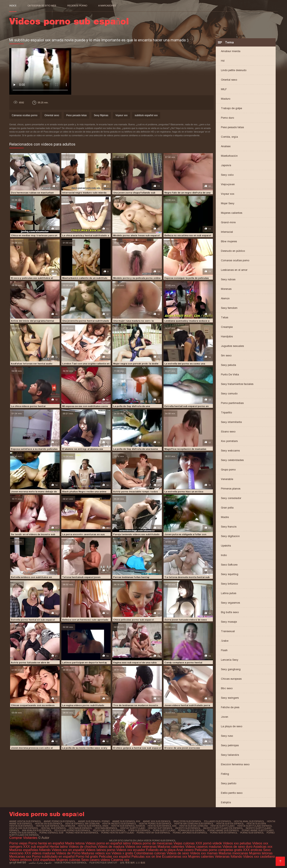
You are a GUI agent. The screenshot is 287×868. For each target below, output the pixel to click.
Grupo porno (228, 470)
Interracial (227, 232)
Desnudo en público (233, 251)
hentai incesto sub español (119, 824)
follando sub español (218, 821)
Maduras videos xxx (96, 853)
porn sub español (139, 830)
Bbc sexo (227, 688)
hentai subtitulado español (255, 826)
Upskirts (226, 546)
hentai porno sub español (155, 824)
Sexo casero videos (96, 860)
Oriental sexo (229, 80)
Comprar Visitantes (24, 838)
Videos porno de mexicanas (152, 843)
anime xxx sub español (157, 821)
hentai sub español (21, 826)
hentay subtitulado (133, 828)
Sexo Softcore (229, 565)
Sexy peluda (228, 365)
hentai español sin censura (82, 824)
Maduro (226, 99)
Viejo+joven (228, 184)
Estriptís (226, 802)
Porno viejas (18, 843)
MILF (224, 89)
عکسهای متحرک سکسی (40, 863)
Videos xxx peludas (237, 843)
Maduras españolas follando (30, 850)
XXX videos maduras (40, 853)
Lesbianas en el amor (234, 270)
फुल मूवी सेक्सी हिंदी (18, 863)
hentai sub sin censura (193, 826)
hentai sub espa (256, 824)
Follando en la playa (161, 850)
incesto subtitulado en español (223, 828)
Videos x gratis (123, 853)
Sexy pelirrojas (230, 745)
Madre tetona (75, 843)
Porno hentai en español (46, 843)
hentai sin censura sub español (194, 824)
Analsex (226, 146)
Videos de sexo (178, 853)
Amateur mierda (231, 51)
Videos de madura (111, 847)
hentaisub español (80, 828)
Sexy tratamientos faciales (237, 384)
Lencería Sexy (230, 660)
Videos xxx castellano (259, 857)
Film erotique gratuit (103, 863)
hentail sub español (53, 828)
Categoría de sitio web (42, 6)
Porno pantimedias (232, 403)
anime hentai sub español (25, 821)
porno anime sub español (223, 830)
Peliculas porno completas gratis (218, 850)
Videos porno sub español (71, 863)
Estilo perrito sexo (232, 793)
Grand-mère (228, 222)
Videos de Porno (68, 853)
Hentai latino (59, 847)
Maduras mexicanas (233, 853)
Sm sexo (226, 355)
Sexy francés (229, 527)
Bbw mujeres (229, 241)
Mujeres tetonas (261, 853)
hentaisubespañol (106, 828)
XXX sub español (36, 847)
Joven (225, 717)
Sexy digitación (230, 536)
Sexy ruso (227, 736)
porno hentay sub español (153, 833)
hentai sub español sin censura (56, 826)
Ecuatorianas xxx (175, 857)
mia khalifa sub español (37, 830)
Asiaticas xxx (263, 847)
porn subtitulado (164, 830)
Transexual (228, 631)
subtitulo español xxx (146, 115)
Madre (225, 517)
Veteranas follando (228, 857)
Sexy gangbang (231, 669)
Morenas (226, 289)
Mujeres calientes (232, 213)
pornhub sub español (191, 830)
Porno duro (227, 118)
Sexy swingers (230, 698)
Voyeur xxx (228, 194)
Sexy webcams (230, 451)
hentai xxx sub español (24, 828)
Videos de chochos (83, 847)
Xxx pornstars (229, 441)
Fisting (225, 774)
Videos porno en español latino (109, 843)
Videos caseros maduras (203, 847)
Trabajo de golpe (231, 108)
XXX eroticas (253, 850)
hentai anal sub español (249, 821)
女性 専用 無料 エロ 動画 (133, 863)
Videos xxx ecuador (131, 850)
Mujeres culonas (68, 860)
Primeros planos (231, 489)
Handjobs (227, 336)
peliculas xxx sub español (109, 830)
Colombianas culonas (150, 853)
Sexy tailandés (230, 755)
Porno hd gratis (87, 857)
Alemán (225, 298)
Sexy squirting (230, 574)
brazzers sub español (187, 821)
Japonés (226, 165)
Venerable (227, 479)
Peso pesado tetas (232, 127)
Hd (223, 61)
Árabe (225, 641)
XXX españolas (44, 860)
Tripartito (226, 413)
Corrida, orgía (229, 137)
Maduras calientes (171, 847)
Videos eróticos (21, 860)
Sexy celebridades (232, 460)
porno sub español (252, 833)
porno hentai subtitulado (118, 833)
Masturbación (229, 156)
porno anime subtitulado (258, 830)
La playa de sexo (232, 726)
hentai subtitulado (222, 826)
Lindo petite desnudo (234, 70)
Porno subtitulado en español (53, 857)
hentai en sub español (49, 824)
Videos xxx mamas (204, 853)
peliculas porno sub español (72, 830)
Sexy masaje (229, 622)
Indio (224, 555)
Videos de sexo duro (238, 847)
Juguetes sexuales (232, 346)
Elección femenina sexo (235, 764)
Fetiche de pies (230, 707)
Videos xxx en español (68, 850)
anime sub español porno (94, 821)
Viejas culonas (184, 843)
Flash (224, 650)
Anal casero (185, 850)
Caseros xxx (120, 860)
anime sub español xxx (126, 821)
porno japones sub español (190, 833)
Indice (13, 6)
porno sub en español (224, 833)
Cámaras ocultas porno (235, 260)
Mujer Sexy (228, 203)
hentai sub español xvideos (128, 826)
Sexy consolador (231, 498)
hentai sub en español (230, 824)
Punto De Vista (230, 374)
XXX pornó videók (209, 843)
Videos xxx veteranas (141, 847)
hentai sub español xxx (162, 826)
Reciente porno (77, 6)
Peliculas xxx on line (146, 857)
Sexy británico (229, 584)
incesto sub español (188, 828)
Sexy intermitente (231, 422)
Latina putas (229, 593)
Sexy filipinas (101, 115)
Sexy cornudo (229, 393)
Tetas (225, 317)
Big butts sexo (230, 612)
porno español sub (51, 833)
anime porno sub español (60, 821)
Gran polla (227, 508)
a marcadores (107, 6)
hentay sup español (160, 828)
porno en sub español (23, 833)
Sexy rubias (228, 279)
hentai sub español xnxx (93, 826)
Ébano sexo (228, 432)
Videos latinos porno (100, 850)
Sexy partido (229, 783)
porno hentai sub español (82, 833)
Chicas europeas (231, 679)
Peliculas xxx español (115, 857)
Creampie (227, 327)
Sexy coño (227, 175)
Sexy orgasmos (230, 603)
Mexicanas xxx (20, 857)
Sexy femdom (229, 308)
